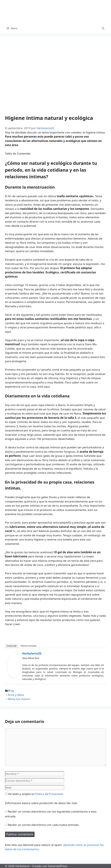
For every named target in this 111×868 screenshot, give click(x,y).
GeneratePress (58, 866)
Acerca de (12, 646)
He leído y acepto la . (34, 794)
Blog (11, 690)
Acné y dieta (16, 695)
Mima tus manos (19, 699)
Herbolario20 (32, 653)
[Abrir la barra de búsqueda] (103, 28)
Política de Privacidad (49, 794)
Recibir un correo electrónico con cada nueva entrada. (44, 825)
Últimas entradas (28, 646)
